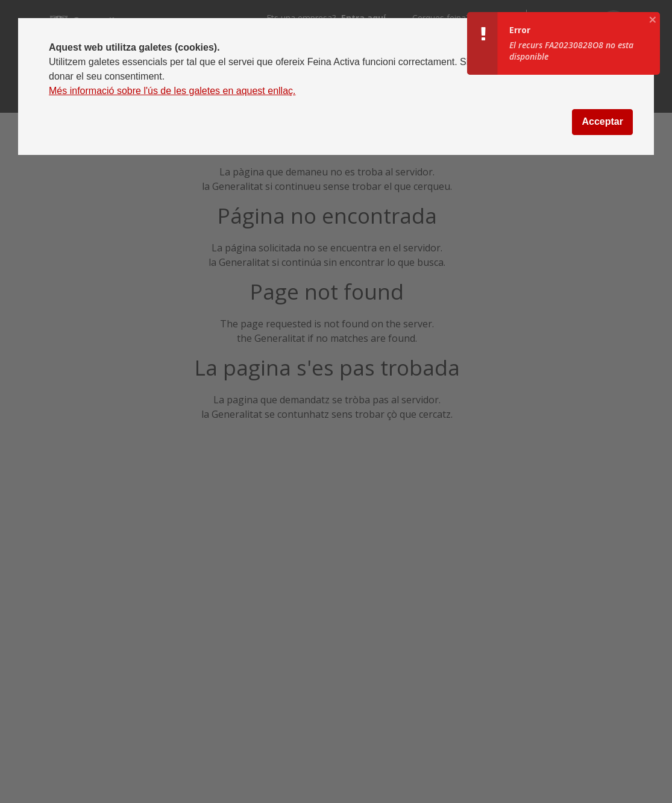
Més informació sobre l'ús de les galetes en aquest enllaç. (172, 91)
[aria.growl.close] (653, 19)
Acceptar (602, 121)
